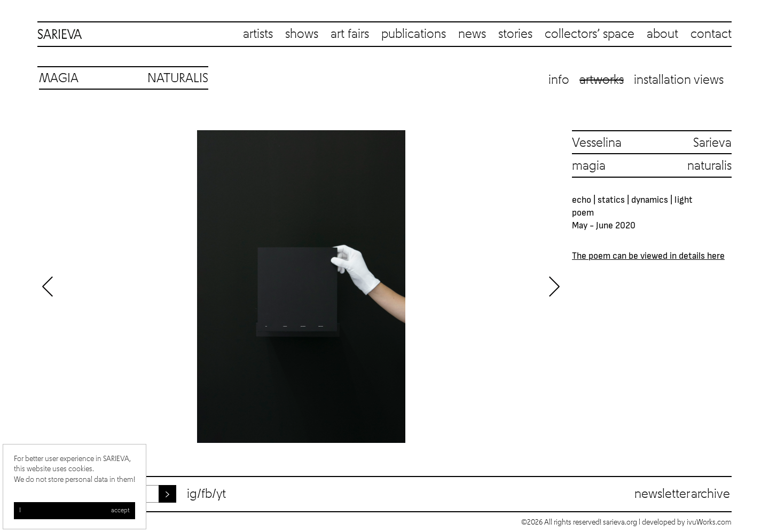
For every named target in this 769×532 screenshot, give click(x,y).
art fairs (350, 34)
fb (207, 494)
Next (554, 287)
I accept (74, 511)
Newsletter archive (682, 494)
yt (221, 494)
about (662, 34)
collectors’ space (590, 34)
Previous (48, 287)
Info (559, 80)
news (472, 34)
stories (515, 34)
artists (258, 34)
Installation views (679, 80)
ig (192, 494)
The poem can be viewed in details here (648, 255)
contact (711, 34)
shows (302, 34)
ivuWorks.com (709, 522)
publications (414, 34)
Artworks (602, 80)
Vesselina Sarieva (652, 143)
